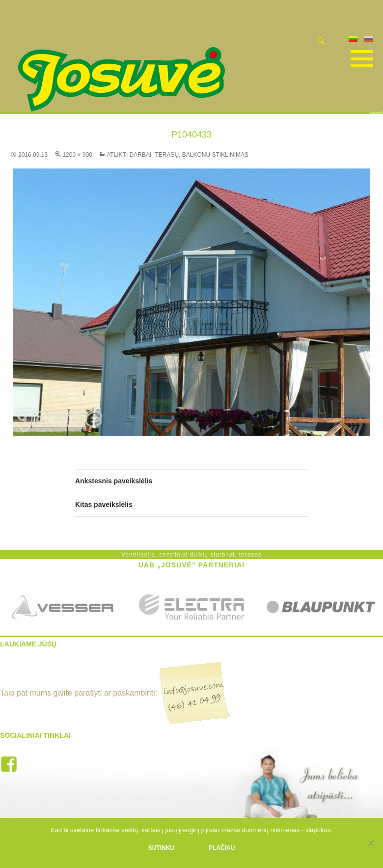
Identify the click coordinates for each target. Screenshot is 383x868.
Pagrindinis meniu (360, 59)
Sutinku (161, 848)
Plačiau (222, 848)
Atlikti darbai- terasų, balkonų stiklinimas (178, 155)
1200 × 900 (77, 155)
